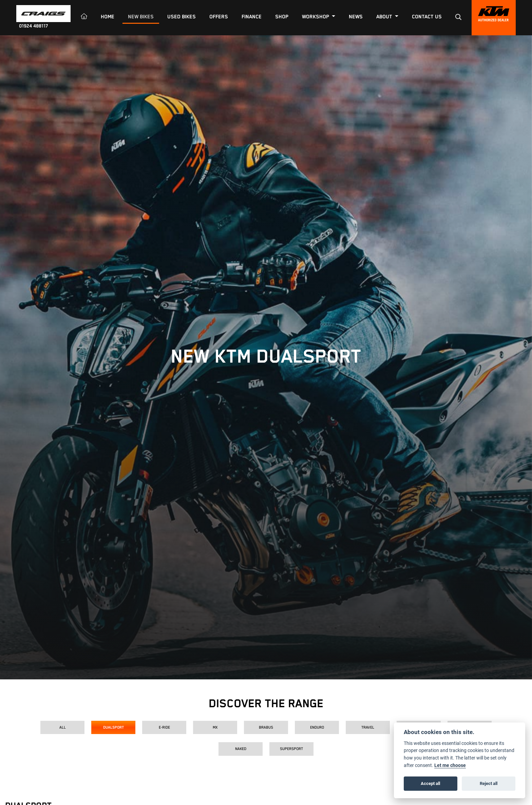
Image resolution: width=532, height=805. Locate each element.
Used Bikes (182, 17)
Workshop (316, 17)
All (63, 727)
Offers (219, 17)
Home (108, 17)
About (385, 17)
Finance (252, 17)
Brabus (266, 727)
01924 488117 (34, 26)
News (356, 17)
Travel (368, 727)
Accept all (430, 783)
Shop (282, 17)
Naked (241, 749)
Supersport (291, 749)
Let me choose (450, 765)
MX (215, 727)
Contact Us (427, 17)
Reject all (489, 783)
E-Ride (164, 727)
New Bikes (141, 17)
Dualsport (113, 727)
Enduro (317, 727)
